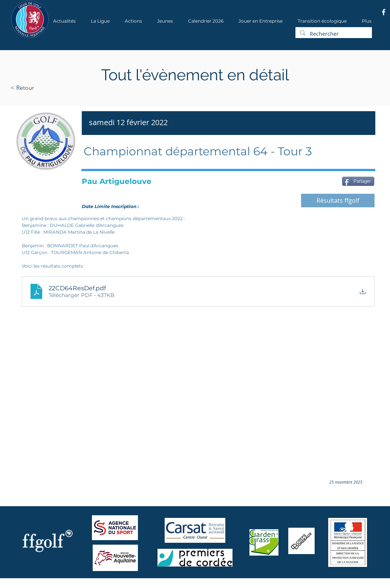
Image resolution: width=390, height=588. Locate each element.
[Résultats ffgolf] (338, 201)
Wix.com (113, 586)
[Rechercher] (333, 34)
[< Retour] (46, 88)
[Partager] (358, 181)
